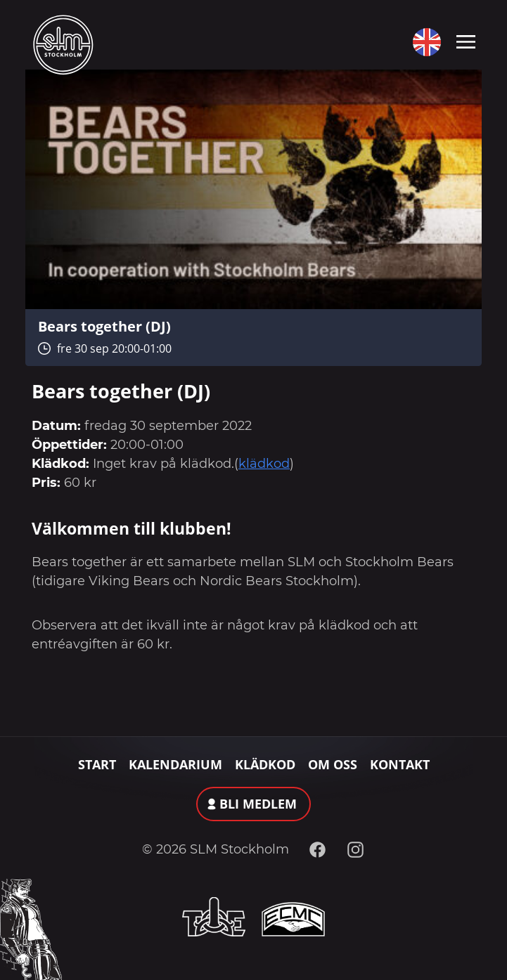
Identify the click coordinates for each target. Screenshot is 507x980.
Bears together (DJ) (104, 326)
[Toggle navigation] (466, 41)
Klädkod (265, 764)
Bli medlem (258, 804)
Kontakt (400, 764)
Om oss (333, 764)
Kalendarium (175, 764)
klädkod (264, 464)
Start (97, 764)
